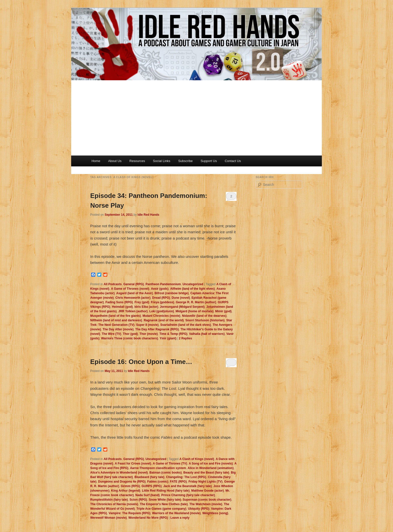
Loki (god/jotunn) (162, 311)
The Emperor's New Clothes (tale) (164, 504)
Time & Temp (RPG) (173, 334)
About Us (115, 161)
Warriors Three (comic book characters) (129, 338)
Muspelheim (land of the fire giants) (116, 316)
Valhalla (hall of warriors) (207, 334)
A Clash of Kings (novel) (197, 459)
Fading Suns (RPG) (119, 302)
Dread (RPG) (161, 298)
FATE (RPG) (178, 482)
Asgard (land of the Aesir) (135, 293)
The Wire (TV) (111, 334)
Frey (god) (142, 302)
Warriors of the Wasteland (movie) (176, 513)
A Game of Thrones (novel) (130, 289)
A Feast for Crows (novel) (133, 464)
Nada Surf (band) (148, 495)
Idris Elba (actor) (146, 307)
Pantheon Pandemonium (163, 284)
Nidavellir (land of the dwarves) (204, 316)
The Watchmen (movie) (206, 504)
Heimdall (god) (122, 307)
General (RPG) (134, 284)
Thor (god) (130, 334)
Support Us (209, 161)
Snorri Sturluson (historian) (205, 320)
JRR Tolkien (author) (133, 311)
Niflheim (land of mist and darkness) (116, 320)
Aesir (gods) (160, 289)
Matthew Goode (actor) (208, 491)
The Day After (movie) (118, 329)
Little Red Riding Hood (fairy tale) (166, 491)
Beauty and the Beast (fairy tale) (206, 473)
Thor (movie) (149, 334)
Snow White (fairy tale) (165, 500)
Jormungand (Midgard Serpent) (182, 307)
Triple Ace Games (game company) (161, 509)
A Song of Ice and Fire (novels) (211, 464)
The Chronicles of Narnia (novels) (114, 504)
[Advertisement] (197, 118)
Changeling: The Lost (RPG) (186, 477)
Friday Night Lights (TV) (206, 482)
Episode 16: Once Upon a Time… (141, 362)
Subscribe (185, 161)
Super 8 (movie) (147, 325)
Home (96, 161)
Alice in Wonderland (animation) (211, 468)
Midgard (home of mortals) (194, 311)
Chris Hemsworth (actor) (133, 298)
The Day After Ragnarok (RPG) (157, 329)
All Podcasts (113, 284)
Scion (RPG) (138, 500)
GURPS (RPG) (152, 486)
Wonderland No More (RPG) (148, 518)
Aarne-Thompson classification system (158, 468)
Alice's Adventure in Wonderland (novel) (119, 473)
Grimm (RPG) (130, 486)
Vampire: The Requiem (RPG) (129, 513)
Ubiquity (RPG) (199, 509)
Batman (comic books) (166, 473)
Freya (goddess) (163, 302)
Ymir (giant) (168, 338)
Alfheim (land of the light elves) (192, 289)
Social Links (162, 161)
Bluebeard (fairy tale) (150, 477)
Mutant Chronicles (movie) (162, 316)
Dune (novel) (181, 298)
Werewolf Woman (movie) (109, 518)
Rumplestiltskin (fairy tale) (109, 500)
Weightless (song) (215, 513)
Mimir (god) (223, 311)
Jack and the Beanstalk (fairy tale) (187, 486)
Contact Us (233, 161)
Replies (185, 338)
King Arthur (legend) (126, 491)
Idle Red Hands (149, 215)
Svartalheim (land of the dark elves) (185, 325)
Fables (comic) (158, 482)
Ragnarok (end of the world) (164, 320)
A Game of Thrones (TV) (170, 464)
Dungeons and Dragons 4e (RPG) (122, 482)
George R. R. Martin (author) (196, 302)
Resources (137, 161)
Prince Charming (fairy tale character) (188, 495)
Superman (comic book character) (207, 500)
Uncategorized (193, 284)
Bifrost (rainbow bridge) (172, 293)
